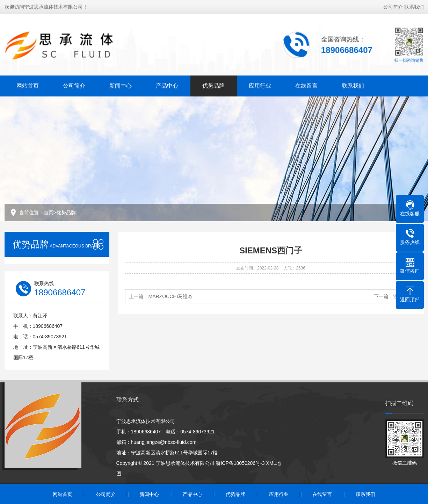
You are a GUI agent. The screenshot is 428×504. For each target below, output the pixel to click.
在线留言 (306, 85)
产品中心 (167, 85)
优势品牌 (213, 85)
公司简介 (393, 6)
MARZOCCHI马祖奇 (171, 296)
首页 (49, 213)
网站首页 (28, 85)
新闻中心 (121, 85)
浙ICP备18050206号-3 (240, 463)
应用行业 (260, 85)
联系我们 (414, 6)
